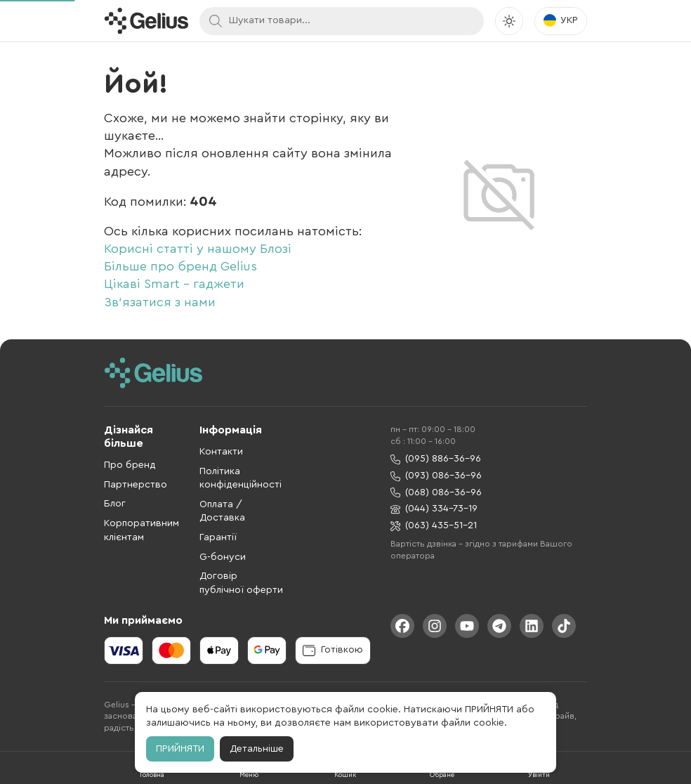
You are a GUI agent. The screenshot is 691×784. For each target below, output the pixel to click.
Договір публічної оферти (241, 583)
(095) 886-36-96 (436, 459)
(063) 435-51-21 (434, 526)
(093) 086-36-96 (436, 476)
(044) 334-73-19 (434, 509)
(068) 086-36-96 (436, 493)
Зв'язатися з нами (160, 302)
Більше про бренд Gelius (180, 266)
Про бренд (130, 465)
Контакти (221, 452)
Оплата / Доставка (222, 511)
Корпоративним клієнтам (142, 530)
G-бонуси (223, 557)
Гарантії (218, 537)
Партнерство (136, 485)
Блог (115, 504)
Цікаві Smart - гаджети (174, 284)
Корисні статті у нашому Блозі (198, 249)
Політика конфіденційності (241, 478)
